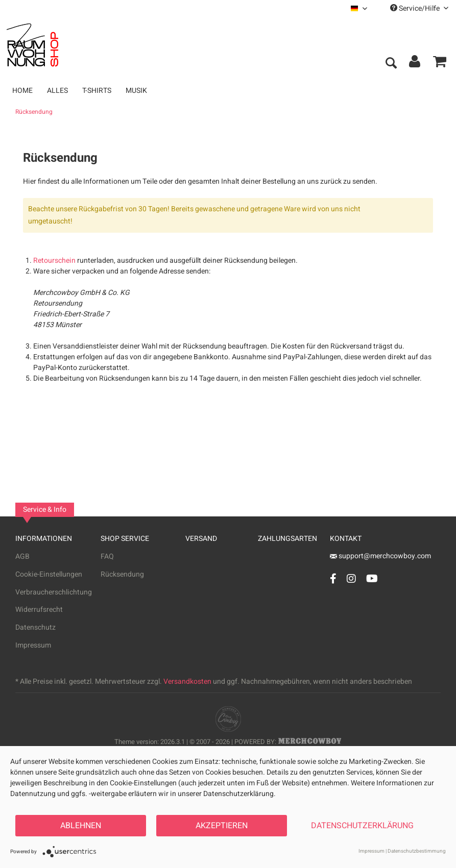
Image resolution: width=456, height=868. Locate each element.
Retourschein (54, 261)
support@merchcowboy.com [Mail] (380, 556)
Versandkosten (187, 681)
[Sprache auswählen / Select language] (359, 8)
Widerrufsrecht (39, 610)
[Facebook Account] (333, 578)
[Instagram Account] (351, 578)
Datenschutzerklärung (362, 826)
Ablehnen (81, 826)
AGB (22, 556)
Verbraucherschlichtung (54, 592)
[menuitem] (359, 8)
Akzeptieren (222, 826)
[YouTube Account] (372, 578)
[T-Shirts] (97, 91)
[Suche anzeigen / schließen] (391, 64)
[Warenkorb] (440, 64)
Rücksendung (122, 574)
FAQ (107, 556)
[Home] (22, 91)
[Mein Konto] (415, 64)
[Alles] (57, 91)
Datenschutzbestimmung (417, 851)
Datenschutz (35, 627)
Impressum (33, 645)
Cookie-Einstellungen (49, 574)
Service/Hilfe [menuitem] (419, 8)
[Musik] (136, 91)
